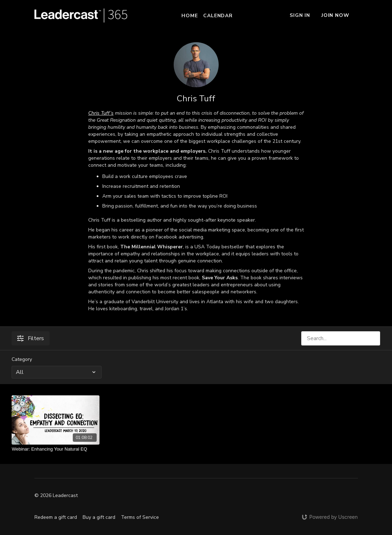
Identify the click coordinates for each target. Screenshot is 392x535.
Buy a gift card (99, 517)
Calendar (218, 16)
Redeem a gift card (56, 517)
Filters (31, 338)
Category (22, 359)
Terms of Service (140, 517)
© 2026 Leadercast (56, 496)
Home (189, 16)
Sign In (300, 15)
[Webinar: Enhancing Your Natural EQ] (56, 449)
